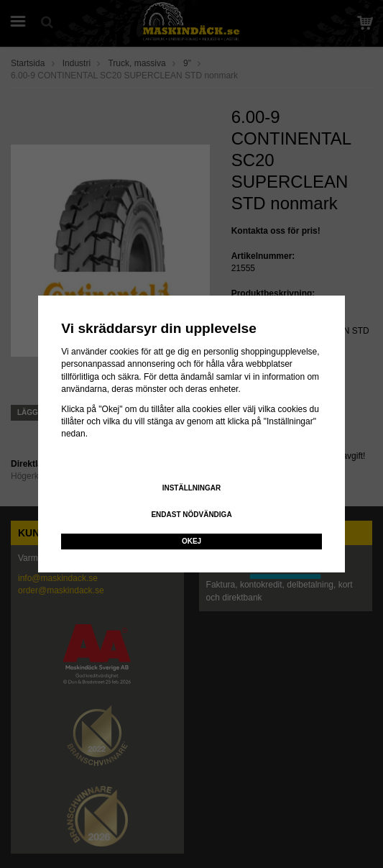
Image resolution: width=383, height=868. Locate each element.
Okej (191, 541)
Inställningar (192, 488)
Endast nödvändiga (191, 515)
